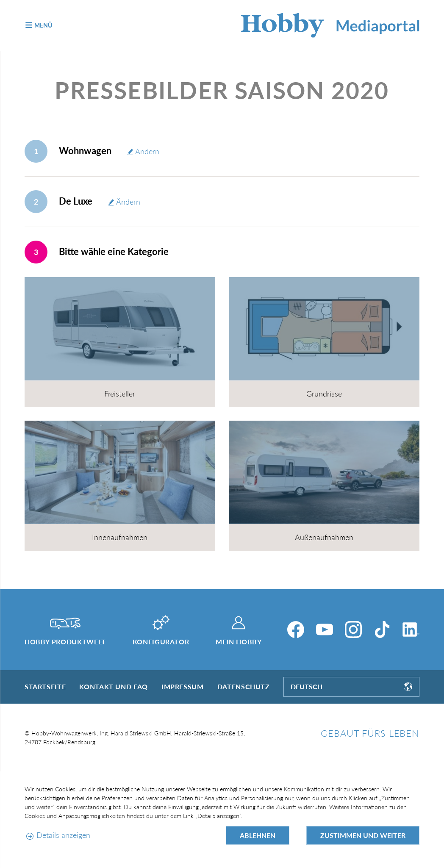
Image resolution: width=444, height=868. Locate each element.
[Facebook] (296, 630)
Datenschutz (244, 686)
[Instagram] (353, 630)
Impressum (183, 686)
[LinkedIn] (411, 630)
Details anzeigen (63, 835)
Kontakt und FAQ (114, 686)
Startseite (45, 686)
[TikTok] (382, 630)
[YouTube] (325, 630)
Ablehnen (258, 835)
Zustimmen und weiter (363, 835)
